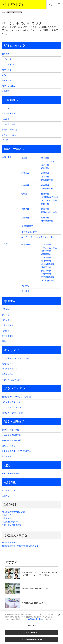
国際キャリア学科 (49, 212)
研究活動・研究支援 (10, 473)
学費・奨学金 (8, 325)
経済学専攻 (46, 254)
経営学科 (45, 177)
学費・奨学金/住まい (11, 130)
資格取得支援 (8, 336)
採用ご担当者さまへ (10, 369)
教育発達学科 (47, 221)
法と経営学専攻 (48, 281)
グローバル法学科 (49, 200)
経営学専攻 (46, 257)
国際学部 (25, 209)
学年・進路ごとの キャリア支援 (16, 358)
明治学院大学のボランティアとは (16, 397)
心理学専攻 (46, 274)
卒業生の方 (7, 518)
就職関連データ (9, 364)
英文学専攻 (46, 244)
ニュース (6, 108)
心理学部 (25, 218)
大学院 (5, 244)
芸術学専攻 (46, 251)
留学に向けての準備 (10, 430)
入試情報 (10, 100)
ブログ (5, 140)
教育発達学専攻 (48, 277)
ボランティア (13, 388)
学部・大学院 (13, 149)
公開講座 (10, 482)
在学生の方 (7, 515)
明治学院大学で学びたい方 (13, 512)
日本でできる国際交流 (11, 435)
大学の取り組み (9, 86)
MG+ (4, 75)
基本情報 (25, 291)
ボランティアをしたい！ (12, 402)
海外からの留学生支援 (11, 440)
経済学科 (45, 173)
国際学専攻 (46, 271)
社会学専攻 (46, 261)
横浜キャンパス (9, 496)
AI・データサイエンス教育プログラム (38, 237)
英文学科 (45, 158)
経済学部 (25, 173)
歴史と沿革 (7, 80)
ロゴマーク (7, 59)
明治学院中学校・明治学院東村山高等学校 (20, 546)
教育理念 (6, 54)
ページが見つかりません (15, 12)
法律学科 (45, 194)
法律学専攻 (46, 267)
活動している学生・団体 (12, 413)
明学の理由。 (8, 70)
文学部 (24, 158)
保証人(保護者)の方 (10, 522)
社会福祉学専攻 (48, 264)
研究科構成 (26, 244)
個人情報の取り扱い (35, 619)
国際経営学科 (47, 180)
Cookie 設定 (31, 626)
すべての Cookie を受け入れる (31, 639)
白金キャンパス (9, 490)
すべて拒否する (32, 633)
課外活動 (6, 320)
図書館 (5, 341)
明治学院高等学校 (10, 543)
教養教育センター (29, 232)
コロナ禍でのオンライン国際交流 (16, 451)
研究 (7, 465)
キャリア (10, 350)
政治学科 (45, 204)
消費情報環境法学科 (50, 197)
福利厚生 (6, 331)
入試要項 (6, 119)
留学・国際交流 (14, 421)
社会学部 (25, 185)
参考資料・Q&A (9, 135)
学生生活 (10, 301)
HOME (4, 12)
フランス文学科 (48, 162)
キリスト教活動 (9, 65)
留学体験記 (7, 456)
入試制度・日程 (9, 114)
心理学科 (45, 218)
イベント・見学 (9, 124)
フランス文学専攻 (49, 248)
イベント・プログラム (11, 407)
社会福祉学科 (47, 189)
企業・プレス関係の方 (11, 525)
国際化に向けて (9, 446)
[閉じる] (59, 615)
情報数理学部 (27, 226)
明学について (13, 46)
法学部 (24, 194)
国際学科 (45, 209)
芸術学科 (45, 165)
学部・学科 (7, 157)
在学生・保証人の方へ (11, 380)
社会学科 (45, 185)
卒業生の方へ (8, 374)
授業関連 (6, 309)
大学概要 (6, 91)
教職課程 (45, 168)
